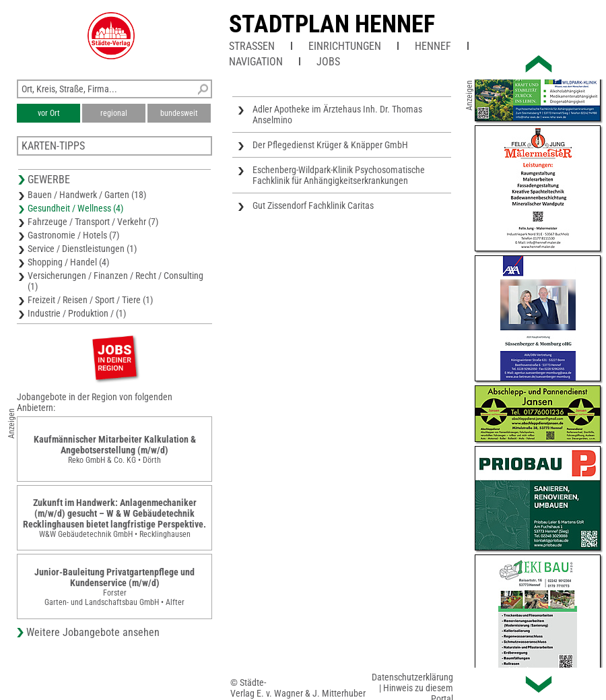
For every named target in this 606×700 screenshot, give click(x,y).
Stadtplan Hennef (332, 24)
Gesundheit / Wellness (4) (75, 208)
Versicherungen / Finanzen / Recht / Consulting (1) (115, 281)
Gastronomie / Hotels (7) (73, 235)
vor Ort (49, 113)
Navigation (256, 62)
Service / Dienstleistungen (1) (82, 249)
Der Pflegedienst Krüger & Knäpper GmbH (330, 145)
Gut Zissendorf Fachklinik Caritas (313, 205)
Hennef (433, 46)
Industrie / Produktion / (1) (77, 313)
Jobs (328, 62)
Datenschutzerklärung (412, 677)
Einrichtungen (345, 46)
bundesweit (179, 113)
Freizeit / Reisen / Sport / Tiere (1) (90, 300)
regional (114, 113)
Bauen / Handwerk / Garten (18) (87, 195)
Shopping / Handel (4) (68, 262)
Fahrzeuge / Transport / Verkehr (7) (93, 222)
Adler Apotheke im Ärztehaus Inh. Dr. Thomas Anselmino (337, 115)
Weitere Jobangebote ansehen (93, 632)
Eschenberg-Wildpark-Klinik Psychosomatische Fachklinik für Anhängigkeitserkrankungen (339, 175)
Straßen (252, 46)
